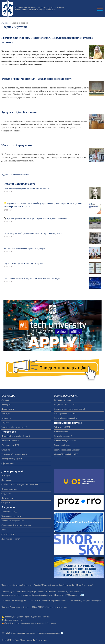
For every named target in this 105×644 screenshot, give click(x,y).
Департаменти (8, 409)
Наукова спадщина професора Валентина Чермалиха (26, 188)
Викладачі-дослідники (11, 516)
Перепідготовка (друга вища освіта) (69, 409)
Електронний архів (62, 445)
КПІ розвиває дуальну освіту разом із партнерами (25, 248)
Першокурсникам (9, 489)
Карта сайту (63, 592)
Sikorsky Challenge (9, 512)
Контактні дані (8, 592)
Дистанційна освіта (62, 400)
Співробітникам (8, 503)
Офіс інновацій (8, 463)
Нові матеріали (76, 592)
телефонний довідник (92, 601)
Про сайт (52, 592)
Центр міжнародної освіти (65, 418)
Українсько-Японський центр (14, 454)
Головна (5, 23)
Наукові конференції (63, 436)
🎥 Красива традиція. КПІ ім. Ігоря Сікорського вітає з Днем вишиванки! (35, 218)
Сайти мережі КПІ (62, 427)
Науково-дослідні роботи (65, 441)
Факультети (6, 418)
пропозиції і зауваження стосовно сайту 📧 (44, 633)
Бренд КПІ (42, 592)
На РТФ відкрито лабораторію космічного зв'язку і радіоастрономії (33, 233)
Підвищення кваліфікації (65, 414)
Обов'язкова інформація (26, 592)
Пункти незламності (13, 620)
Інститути (6, 414)
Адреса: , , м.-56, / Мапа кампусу (41, 595)
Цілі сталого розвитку (11, 539)
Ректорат (5, 400)
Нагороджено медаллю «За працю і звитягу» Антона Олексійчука (32, 278)
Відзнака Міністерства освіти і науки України (23, 263)
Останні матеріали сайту (19, 184)
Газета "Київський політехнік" (67, 450)
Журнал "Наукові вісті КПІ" (66, 454)
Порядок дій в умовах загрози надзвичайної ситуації (27, 617)
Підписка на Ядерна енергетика (15, 175)
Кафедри (5, 423)
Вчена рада (6, 405)
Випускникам (7, 498)
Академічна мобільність (65, 405)
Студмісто (6, 450)
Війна (4, 530)
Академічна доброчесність (13, 521)
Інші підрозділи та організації (14, 427)
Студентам (6, 494)
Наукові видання (61, 432)
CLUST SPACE (8, 534)
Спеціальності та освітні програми (16, 525)
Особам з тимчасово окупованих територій (20, 484)
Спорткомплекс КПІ (10, 445)
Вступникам (7, 480)
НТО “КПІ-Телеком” (10, 441)
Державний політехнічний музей (16, 436)
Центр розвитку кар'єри (12, 459)
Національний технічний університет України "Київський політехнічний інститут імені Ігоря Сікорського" (39, 9)
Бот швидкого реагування (57, 607)
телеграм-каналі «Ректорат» (44, 623)
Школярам (6, 475)
